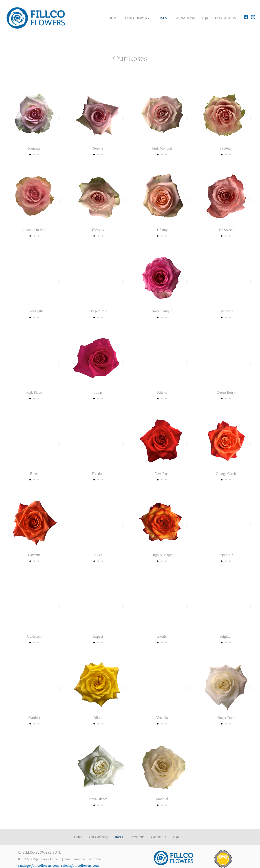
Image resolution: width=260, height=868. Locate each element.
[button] (10, 119)
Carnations (184, 18)
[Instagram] (253, 17)
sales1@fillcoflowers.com (80, 865)
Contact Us (225, 18)
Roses (162, 18)
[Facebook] (246, 17)
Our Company (138, 18)
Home (114, 18)
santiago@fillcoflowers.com (38, 865)
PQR (205, 18)
